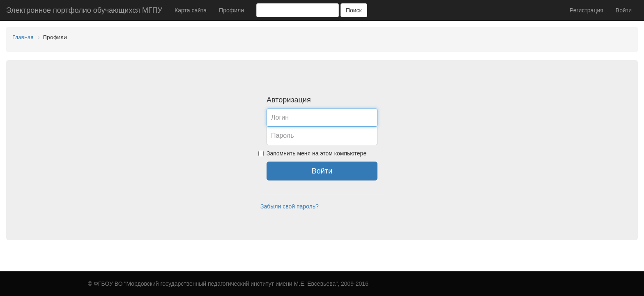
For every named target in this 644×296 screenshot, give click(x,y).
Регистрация (586, 10)
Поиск (354, 10)
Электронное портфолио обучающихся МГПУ (84, 10)
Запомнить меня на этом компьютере (316, 153)
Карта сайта (191, 10)
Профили (231, 10)
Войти (624, 10)
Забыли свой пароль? (290, 206)
